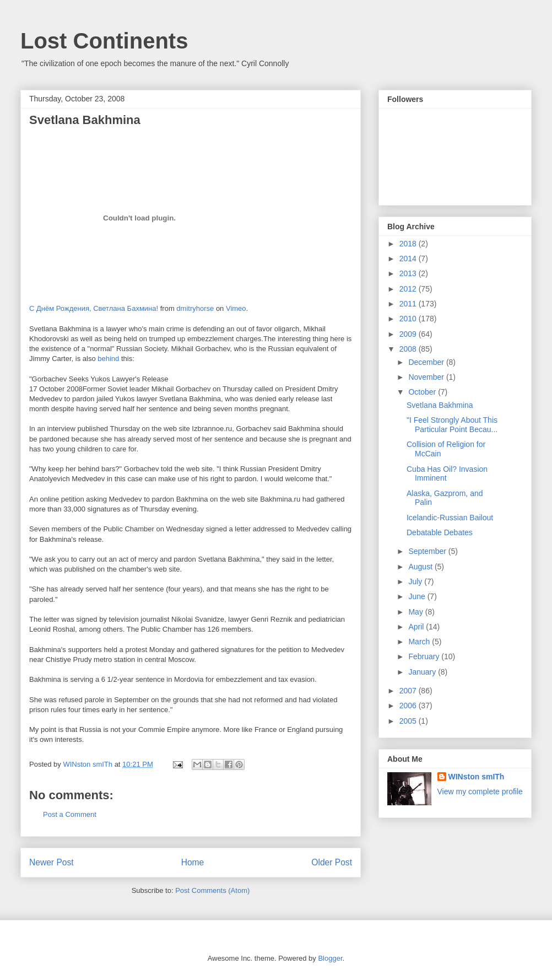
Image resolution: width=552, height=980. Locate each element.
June (418, 596)
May (416, 612)
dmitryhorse (195, 308)
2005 (409, 721)
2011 (409, 304)
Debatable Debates (440, 532)
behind (109, 359)
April (417, 627)
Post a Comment (70, 814)
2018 (409, 244)
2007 (409, 691)
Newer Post (52, 862)
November (427, 377)
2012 (409, 289)
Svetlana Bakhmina (440, 405)
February (425, 656)
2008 (409, 349)
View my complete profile (480, 791)
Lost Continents (104, 41)
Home (193, 862)
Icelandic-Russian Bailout (450, 518)
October (423, 392)
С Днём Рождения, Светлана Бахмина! (94, 308)
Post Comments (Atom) (212, 890)
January (423, 672)
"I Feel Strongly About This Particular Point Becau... (452, 425)
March (420, 642)
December (427, 362)
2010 (409, 319)
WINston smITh (477, 777)
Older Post (332, 862)
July (416, 581)
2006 (409, 706)
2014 (409, 259)
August (421, 567)
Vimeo (236, 308)
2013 (409, 273)
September (428, 551)
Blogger (330, 958)
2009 (409, 334)
